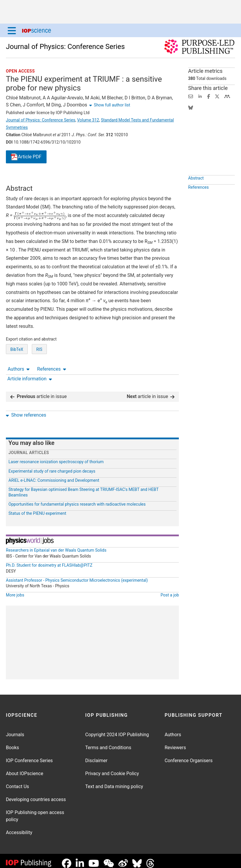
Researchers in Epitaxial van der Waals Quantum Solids (56, 545)
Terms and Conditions (108, 743)
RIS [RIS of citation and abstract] (39, 371)
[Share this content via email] (191, 96)
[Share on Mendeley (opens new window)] (227, 96)
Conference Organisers (189, 756)
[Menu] (12, 30)
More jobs (15, 590)
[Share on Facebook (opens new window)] (209, 96)
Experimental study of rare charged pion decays (52, 466)
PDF (26, 157)
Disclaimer (96, 756)
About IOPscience (25, 769)
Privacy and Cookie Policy (112, 769)
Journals (15, 730)
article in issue (39, 392)
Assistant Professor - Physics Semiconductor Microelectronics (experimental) (77, 576)
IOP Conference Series (29, 756)
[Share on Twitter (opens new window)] (217, 96)
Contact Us (18, 782)
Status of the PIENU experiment (37, 509)
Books (13, 743)
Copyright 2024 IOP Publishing (117, 730)
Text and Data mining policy (114, 782)
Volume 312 (88, 120)
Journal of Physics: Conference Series (65, 47)
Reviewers (175, 743)
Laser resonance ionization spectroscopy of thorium (56, 457)
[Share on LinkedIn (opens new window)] (200, 96)
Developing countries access (36, 795)
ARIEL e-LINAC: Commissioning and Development (54, 476)
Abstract (196, 192)
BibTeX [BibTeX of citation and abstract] (17, 371)
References (52, 179)
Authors (19, 179)
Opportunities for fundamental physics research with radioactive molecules (77, 499)
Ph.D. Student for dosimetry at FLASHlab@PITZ (49, 560)
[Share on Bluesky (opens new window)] (191, 107)
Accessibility (19, 828)
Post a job (170, 590)
